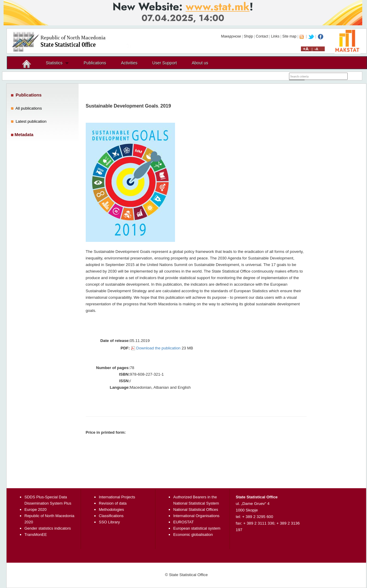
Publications (95, 63)
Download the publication (158, 348)
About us (200, 63)
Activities (129, 63)
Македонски (231, 36)
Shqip (248, 36)
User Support (165, 63)
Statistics (54, 63)
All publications (29, 108)
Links (275, 36)
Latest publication (31, 121)
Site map (289, 36)
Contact (262, 36)
